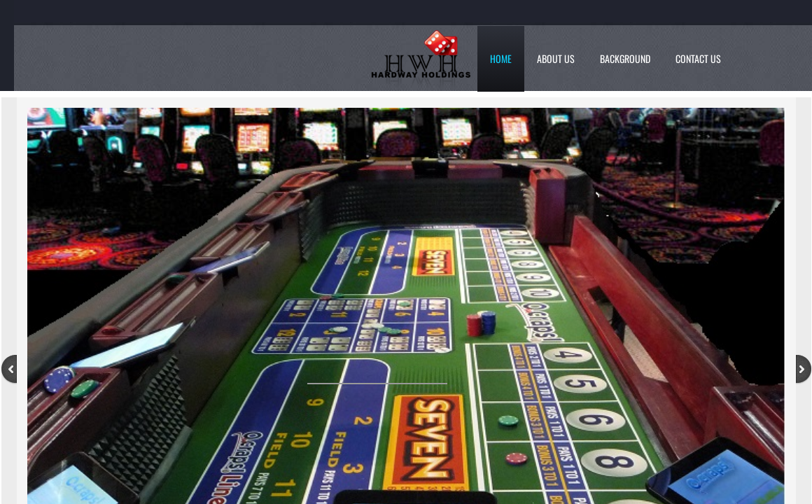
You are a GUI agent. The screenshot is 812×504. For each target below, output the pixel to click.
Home (501, 58)
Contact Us (698, 58)
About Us (556, 58)
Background (625, 58)
